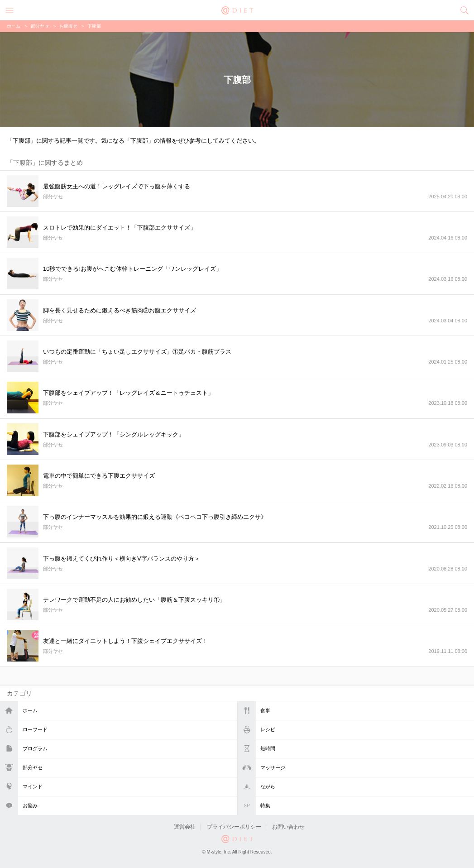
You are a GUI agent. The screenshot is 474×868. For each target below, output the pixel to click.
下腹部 (94, 26)
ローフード (35, 729)
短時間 (268, 748)
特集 (265, 806)
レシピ (268, 729)
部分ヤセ (33, 767)
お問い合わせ (288, 827)
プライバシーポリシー (234, 827)
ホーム (30, 710)
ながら (268, 786)
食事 (265, 710)
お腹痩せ (68, 26)
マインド (33, 786)
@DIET (237, 10)
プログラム (35, 748)
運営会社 (185, 827)
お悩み (30, 806)
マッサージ (273, 767)
